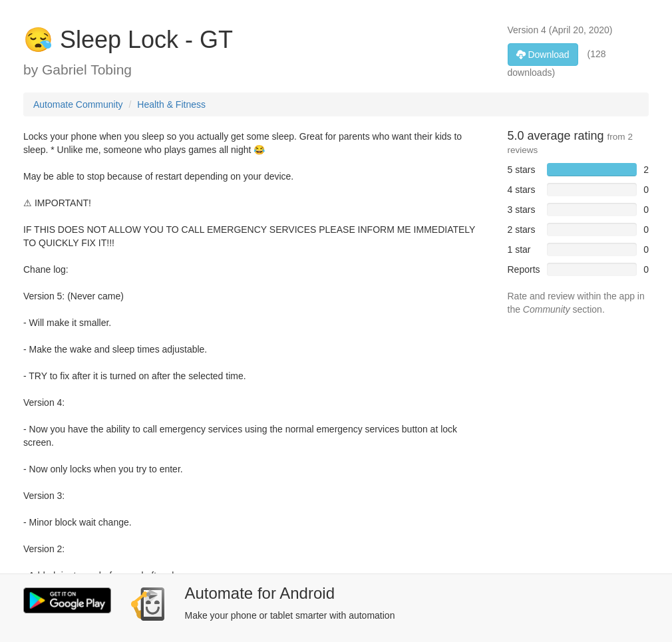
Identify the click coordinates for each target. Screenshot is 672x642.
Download (543, 55)
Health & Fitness (171, 104)
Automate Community (78, 104)
